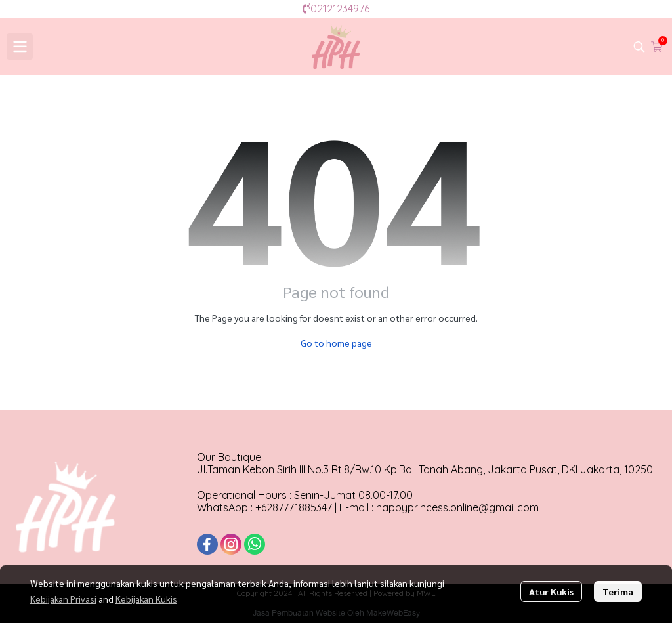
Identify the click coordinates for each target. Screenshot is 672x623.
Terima (618, 591)
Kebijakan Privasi (63, 599)
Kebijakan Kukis (146, 599)
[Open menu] (20, 47)
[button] (639, 47)
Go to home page (336, 343)
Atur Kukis (551, 591)
